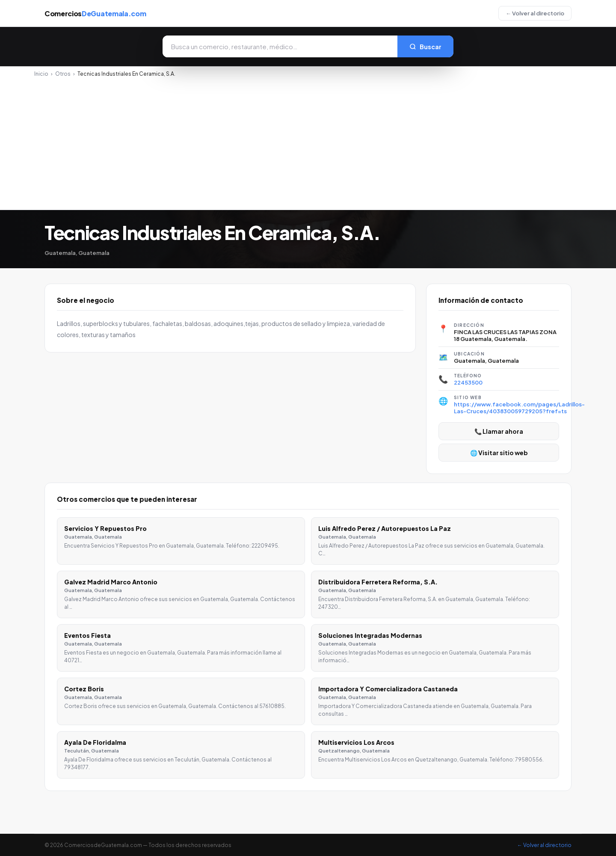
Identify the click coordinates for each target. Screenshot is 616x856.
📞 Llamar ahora (499, 431)
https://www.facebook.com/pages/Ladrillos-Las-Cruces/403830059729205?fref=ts (519, 408)
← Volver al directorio (535, 13)
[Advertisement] (308, 141)
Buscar (425, 47)
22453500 (468, 382)
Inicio (41, 74)
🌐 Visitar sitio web (499, 453)
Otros (63, 74)
